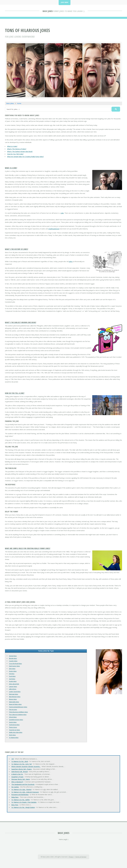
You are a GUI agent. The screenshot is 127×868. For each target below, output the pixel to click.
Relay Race (15, 797)
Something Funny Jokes (16, 720)
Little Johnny (13, 689)
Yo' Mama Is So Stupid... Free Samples (24, 802)
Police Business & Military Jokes (18, 712)
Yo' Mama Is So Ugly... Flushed (21, 789)
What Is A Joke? (12, 146)
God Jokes (12, 679)
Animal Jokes (13, 656)
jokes (71, 261)
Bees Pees (15, 805)
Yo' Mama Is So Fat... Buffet (21, 800)
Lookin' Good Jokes (15, 692)
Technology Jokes (14, 725)
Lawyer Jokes (13, 687)
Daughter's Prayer (17, 777)
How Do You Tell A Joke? (15, 154)
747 (13, 759)
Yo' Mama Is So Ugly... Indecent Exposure (25, 792)
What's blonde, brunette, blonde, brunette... (26, 766)
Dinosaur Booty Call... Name (21, 779)
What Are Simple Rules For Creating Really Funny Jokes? (25, 157)
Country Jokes (13, 661)
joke (62, 213)
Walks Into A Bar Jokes (16, 732)
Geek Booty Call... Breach (20, 772)
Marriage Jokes (14, 694)
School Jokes (13, 717)
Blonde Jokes (13, 658)
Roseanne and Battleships (20, 795)
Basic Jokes (48, 11)
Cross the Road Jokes (15, 664)
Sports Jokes (13, 722)
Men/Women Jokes (15, 697)
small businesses (54, 229)
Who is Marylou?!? (17, 782)
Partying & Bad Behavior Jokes (18, 707)
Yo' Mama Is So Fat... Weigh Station (23, 807)
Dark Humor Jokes (14, 666)
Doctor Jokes (13, 671)
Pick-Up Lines (13, 709)
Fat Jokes (12, 674)
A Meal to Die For (17, 774)
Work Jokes (12, 735)
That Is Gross (13, 727)
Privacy (71, 857)
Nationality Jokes (14, 702)
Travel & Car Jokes (14, 730)
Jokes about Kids (14, 684)
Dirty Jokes (12, 669)
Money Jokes (13, 699)
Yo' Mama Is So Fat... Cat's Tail (21, 764)
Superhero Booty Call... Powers (22, 769)
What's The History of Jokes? (17, 149)
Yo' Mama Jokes (14, 738)
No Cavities (15, 787)
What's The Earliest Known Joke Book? (20, 151)
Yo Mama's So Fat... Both (20, 761)
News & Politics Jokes (15, 704)
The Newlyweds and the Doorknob (23, 784)
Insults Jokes (13, 681)
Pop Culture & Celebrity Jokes (18, 715)
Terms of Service (81, 857)
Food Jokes (12, 676)
